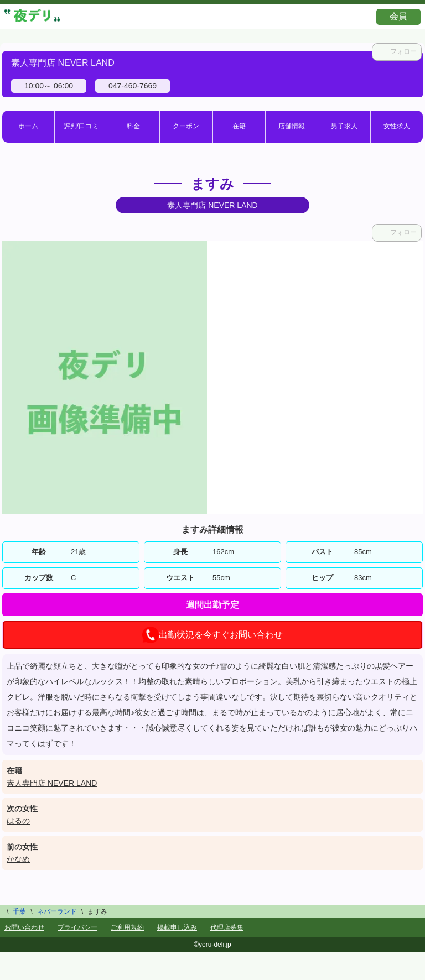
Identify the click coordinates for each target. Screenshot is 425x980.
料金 (133, 126)
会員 (398, 16)
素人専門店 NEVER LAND (52, 783)
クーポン (186, 126)
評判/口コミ (81, 126)
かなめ (18, 859)
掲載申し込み (177, 927)
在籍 (239, 126)
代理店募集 (227, 927)
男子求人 (344, 126)
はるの (18, 821)
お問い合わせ (24, 927)
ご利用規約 (127, 927)
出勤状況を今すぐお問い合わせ (212, 635)
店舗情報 (292, 126)
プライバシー (77, 927)
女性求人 (397, 126)
